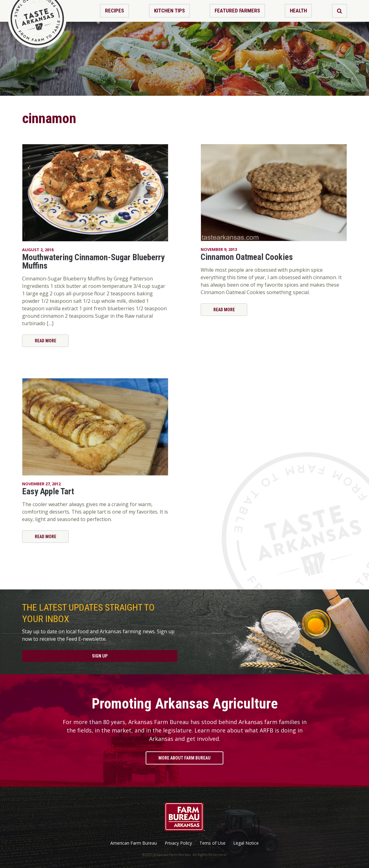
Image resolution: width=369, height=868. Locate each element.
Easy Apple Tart (48, 492)
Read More (46, 341)
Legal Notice (246, 843)
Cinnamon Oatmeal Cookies (247, 257)
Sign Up (100, 656)
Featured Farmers (237, 11)
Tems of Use (212, 843)
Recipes (114, 11)
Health (298, 11)
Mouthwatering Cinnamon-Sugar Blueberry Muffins (93, 262)
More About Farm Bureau (184, 758)
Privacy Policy (178, 843)
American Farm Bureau (134, 843)
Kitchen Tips (169, 11)
